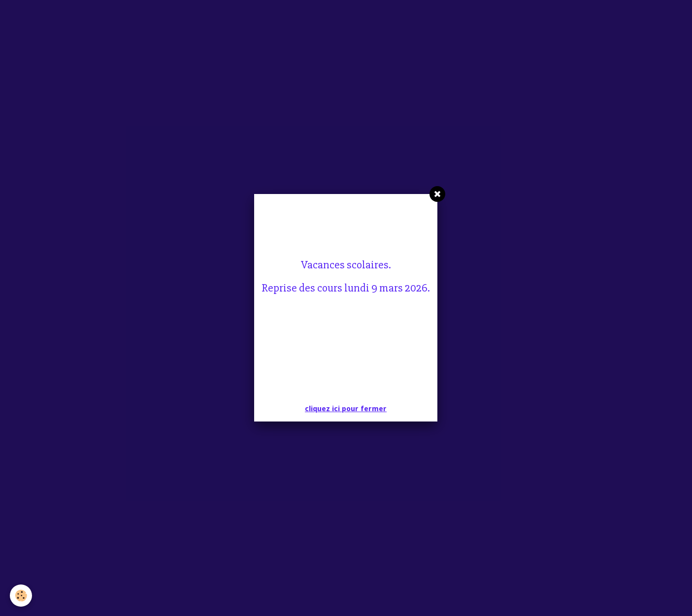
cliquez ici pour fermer (346, 409)
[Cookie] (21, 596)
